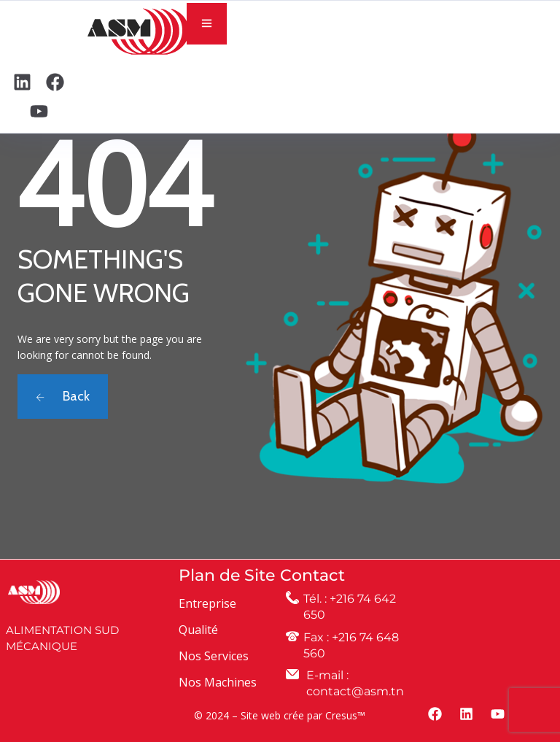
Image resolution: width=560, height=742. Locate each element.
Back (63, 396)
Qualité (198, 630)
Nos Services (214, 656)
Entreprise (207, 603)
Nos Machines (218, 682)
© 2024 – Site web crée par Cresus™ (280, 715)
